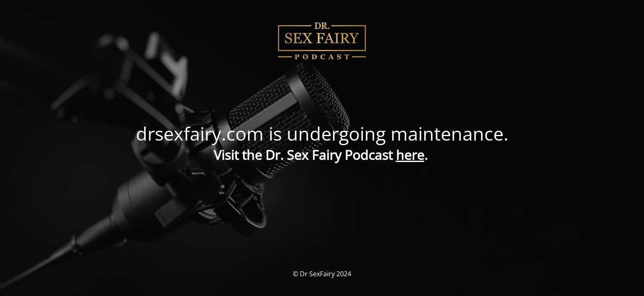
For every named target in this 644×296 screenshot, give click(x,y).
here (410, 155)
